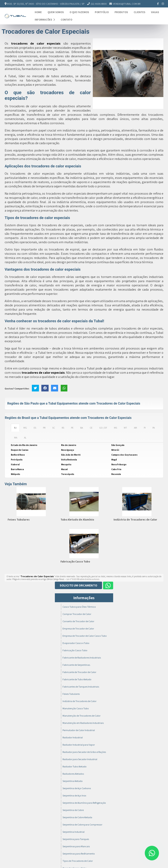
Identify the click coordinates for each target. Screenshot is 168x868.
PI (145, 428)
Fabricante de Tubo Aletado (77, 679)
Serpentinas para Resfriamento (79, 854)
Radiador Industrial (73, 737)
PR (44, 428)
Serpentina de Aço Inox (74, 795)
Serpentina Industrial (74, 832)
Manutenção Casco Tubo (76, 708)
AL (25, 438)
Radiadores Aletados (73, 774)
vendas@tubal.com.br (127, 4)
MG (25, 428)
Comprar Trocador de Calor (77, 614)
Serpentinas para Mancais (76, 846)
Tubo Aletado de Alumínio (77, 520)
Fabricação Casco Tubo (75, 561)
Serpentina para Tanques (76, 839)
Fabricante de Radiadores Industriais (82, 658)
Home (38, 12)
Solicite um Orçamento (78, 585)
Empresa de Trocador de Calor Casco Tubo (85, 636)
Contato (66, 20)
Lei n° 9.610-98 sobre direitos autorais (83, 579)
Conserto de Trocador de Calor (78, 621)
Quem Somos (56, 12)
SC (54, 428)
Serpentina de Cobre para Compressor (82, 825)
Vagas (155, 12)
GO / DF (103, 428)
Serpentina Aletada (73, 781)
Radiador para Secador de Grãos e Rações (84, 752)
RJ (15, 428)
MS (115, 428)
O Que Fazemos (79, 12)
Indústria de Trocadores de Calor (135, 520)
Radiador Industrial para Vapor (79, 745)
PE (72, 428)
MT (125, 428)
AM (135, 428)
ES (35, 428)
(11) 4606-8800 (99, 4)
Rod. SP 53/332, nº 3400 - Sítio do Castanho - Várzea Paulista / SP (46, 4)
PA (154, 428)
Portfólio (102, 12)
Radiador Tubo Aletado (75, 766)
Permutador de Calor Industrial (79, 730)
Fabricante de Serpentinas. (77, 665)
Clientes (139, 12)
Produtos (121, 12)
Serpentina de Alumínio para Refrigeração (84, 803)
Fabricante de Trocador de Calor (79, 672)
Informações (45, 20)
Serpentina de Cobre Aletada (77, 817)
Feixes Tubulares (19, 520)
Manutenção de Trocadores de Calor (81, 716)
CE (91, 428)
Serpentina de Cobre (73, 810)
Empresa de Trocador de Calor (78, 629)
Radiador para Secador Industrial (80, 759)
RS (63, 428)
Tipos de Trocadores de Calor (78, 861)
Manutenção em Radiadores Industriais (83, 723)
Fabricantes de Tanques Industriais (81, 687)
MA (16, 438)
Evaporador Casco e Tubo (76, 643)
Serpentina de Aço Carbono (77, 788)
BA (82, 428)
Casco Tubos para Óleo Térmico (79, 607)
